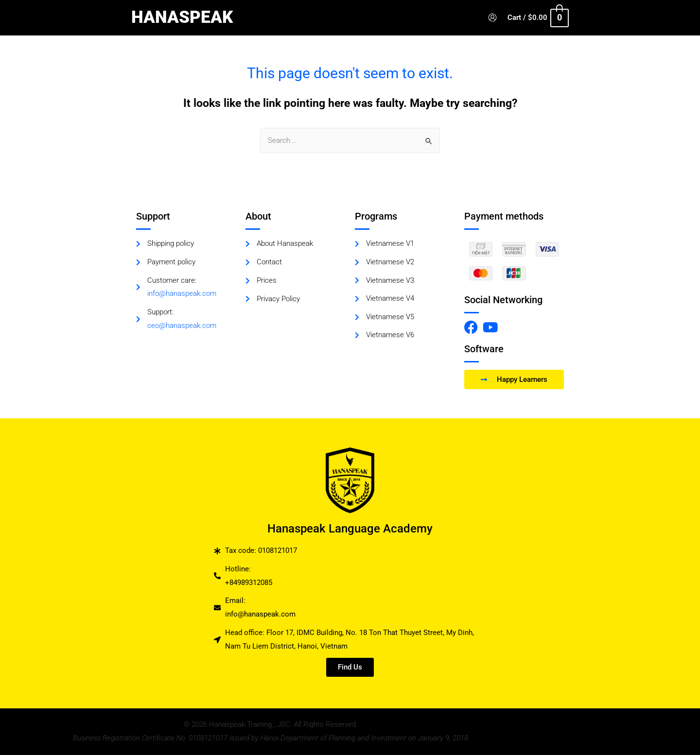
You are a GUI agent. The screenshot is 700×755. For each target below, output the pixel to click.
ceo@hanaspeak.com (182, 326)
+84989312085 (249, 583)
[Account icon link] (498, 17)
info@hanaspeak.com (182, 294)
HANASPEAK (182, 17)
